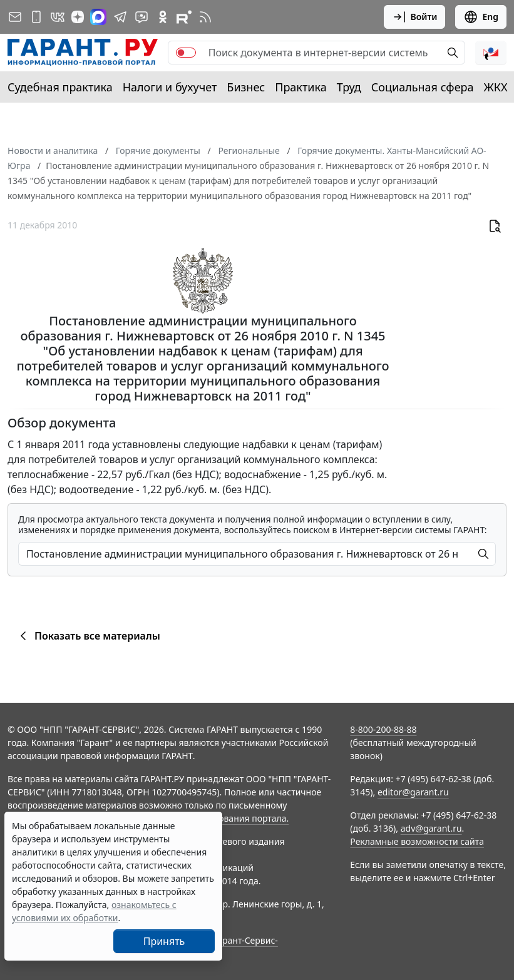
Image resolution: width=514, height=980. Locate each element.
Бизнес (246, 87)
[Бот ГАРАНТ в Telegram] (141, 17)
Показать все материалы (88, 636)
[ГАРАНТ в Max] (98, 17)
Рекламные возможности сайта (417, 841)
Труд (349, 87)
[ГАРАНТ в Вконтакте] (58, 17)
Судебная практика (60, 87)
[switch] (186, 53)
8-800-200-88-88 (383, 729)
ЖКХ (496, 87)
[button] (491, 53)
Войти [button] (415, 17)
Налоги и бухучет (170, 87)
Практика (301, 87)
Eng (481, 17)
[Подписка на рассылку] (15, 17)
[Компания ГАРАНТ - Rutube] (184, 17)
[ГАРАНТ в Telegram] (120, 17)
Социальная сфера (423, 87)
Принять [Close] (164, 941)
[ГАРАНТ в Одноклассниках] (163, 17)
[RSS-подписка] (205, 17)
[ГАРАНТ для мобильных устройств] (36, 17)
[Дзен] (78, 17)
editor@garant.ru (413, 792)
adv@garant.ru (431, 828)
